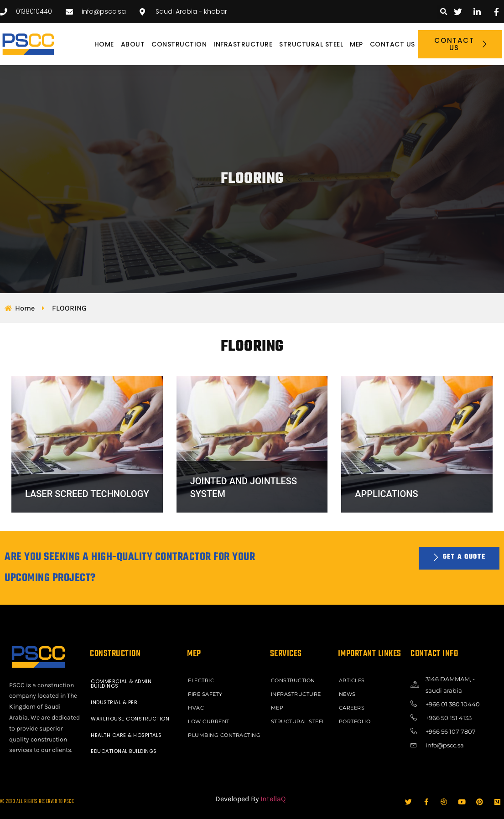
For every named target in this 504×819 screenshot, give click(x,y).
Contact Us (392, 44)
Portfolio (355, 721)
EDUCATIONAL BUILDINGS (124, 751)
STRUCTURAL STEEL (311, 44)
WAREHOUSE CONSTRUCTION (130, 719)
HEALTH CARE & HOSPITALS (126, 735)
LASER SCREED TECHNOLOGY (87, 494)
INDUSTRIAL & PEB (114, 702)
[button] (444, 12)
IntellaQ (273, 799)
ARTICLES (352, 680)
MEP (356, 44)
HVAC (196, 708)
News (347, 694)
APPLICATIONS (386, 494)
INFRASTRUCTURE (243, 44)
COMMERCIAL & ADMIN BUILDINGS (121, 684)
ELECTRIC (201, 680)
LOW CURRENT (209, 721)
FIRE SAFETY (205, 694)
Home (104, 44)
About (133, 44)
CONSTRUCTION (179, 44)
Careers (352, 708)
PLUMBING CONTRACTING (224, 735)
